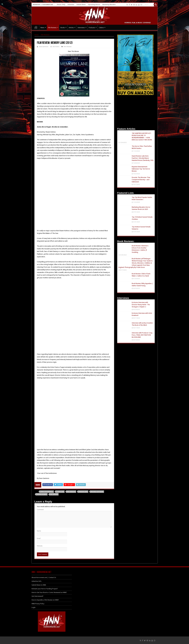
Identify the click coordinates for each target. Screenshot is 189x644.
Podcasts (92, 28)
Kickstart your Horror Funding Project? (45, 589)
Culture (101, 28)
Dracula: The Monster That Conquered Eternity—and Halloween (141, 180)
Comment (40, 510)
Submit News (81, 5)
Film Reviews (52, 28)
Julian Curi (60, 492)
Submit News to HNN (39, 585)
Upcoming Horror (94, 5)
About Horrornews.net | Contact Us (44, 577)
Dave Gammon (44, 47)
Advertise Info (37, 581)
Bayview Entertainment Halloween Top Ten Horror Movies (141, 169)
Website (40, 546)
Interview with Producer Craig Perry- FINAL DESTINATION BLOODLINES (142, 335)
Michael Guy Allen (97, 492)
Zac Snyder (54, 494)
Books (63, 28)
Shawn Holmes (42, 494)
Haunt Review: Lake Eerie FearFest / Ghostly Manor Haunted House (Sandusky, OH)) (143, 158)
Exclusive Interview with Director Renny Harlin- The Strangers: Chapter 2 (141, 305)
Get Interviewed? (37, 596)
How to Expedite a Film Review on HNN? (45, 600)
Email (39, 538)
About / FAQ (61, 5)
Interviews (81, 28)
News (42, 28)
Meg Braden (71, 492)
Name (39, 531)
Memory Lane (83, 492)
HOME (36, 27)
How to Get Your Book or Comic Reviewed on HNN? (49, 592)
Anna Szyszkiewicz (47, 492)
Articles (71, 28)
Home (37, 35)
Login (34, 607)
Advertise (71, 5)
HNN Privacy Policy (38, 604)
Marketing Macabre (109, 5)
